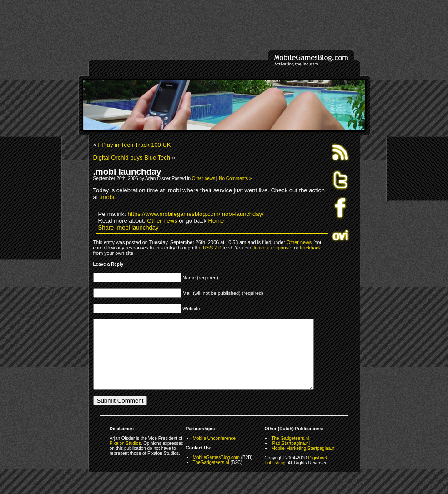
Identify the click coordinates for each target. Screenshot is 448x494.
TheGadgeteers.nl (211, 476)
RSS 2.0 (212, 248)
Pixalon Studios (125, 457)
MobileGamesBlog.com (216, 471)
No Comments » (235, 178)
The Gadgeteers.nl (290, 452)
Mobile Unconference (214, 452)
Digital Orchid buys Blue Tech (132, 157)
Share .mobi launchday (128, 227)
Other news (204, 178)
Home (216, 221)
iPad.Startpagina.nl (290, 457)
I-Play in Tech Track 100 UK (134, 145)
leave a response (272, 248)
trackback (310, 248)
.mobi (107, 197)
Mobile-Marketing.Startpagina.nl (303, 462)
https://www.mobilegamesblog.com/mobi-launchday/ (196, 214)
